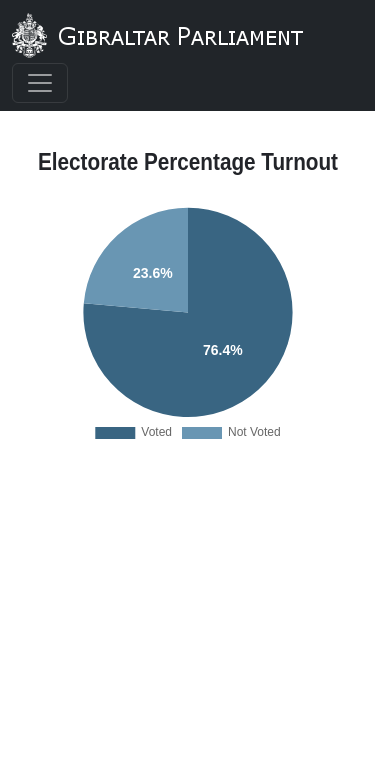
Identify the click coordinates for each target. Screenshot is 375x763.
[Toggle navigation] (40, 83)
